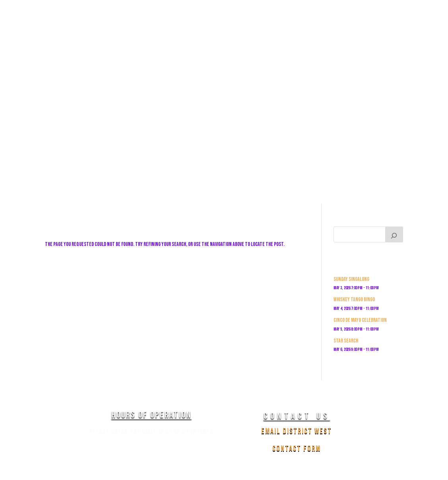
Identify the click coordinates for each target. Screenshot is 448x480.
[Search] (394, 234)
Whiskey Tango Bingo (354, 299)
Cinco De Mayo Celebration (360, 320)
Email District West (297, 431)
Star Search (346, 341)
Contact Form (297, 449)
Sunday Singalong (351, 279)
